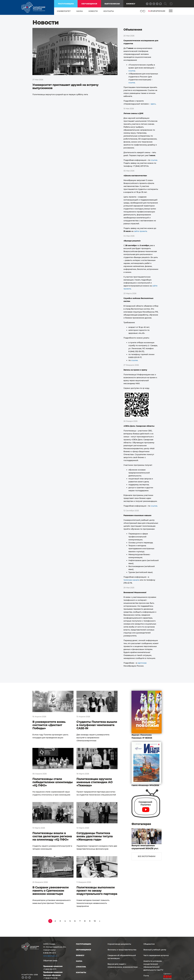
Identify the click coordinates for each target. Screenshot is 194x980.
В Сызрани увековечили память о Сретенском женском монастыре (51, 891)
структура (81, 967)
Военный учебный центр (155, 950)
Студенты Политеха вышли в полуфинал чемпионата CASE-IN (97, 725)
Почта (146, 976)
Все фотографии (147, 856)
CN (161, 11)
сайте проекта (140, 231)
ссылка (132, 71)
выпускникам (112, 4)
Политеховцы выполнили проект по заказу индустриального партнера (97, 891)
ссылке (154, 160)
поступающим (66, 4)
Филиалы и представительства (122, 950)
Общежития (149, 944)
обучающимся (89, 4)
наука (80, 11)
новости (93, 11)
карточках (142, 663)
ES (155, 11)
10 (95, 921)
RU (149, 11)
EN (152, 11)
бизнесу (80, 955)
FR (158, 11)
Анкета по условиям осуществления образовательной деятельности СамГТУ (153, 966)
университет (64, 11)
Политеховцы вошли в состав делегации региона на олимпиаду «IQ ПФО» (52, 836)
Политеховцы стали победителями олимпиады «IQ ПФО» (53, 782)
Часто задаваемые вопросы (156, 955)
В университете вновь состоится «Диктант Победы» (49, 725)
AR (164, 11)
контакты (109, 11)
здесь (153, 104)
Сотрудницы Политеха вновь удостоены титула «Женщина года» (95, 836)
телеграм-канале (131, 580)
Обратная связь (50, 961)
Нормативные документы (119, 944)
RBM (168, 977)
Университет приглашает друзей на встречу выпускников (65, 86)
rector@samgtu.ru (50, 956)
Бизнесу (131, 4)
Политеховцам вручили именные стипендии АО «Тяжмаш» (95, 782)
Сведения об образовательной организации (122, 957)
